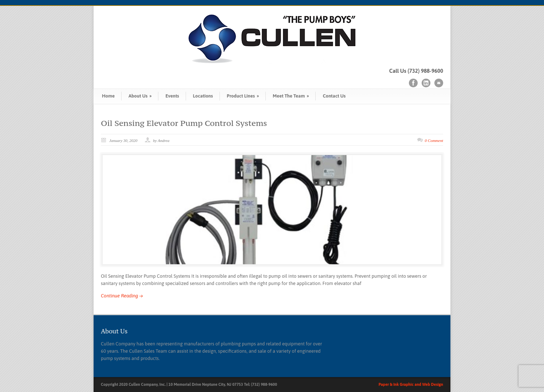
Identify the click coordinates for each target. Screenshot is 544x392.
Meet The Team (291, 96)
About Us (140, 96)
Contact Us (334, 96)
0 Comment (434, 140)
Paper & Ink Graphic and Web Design (411, 384)
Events (172, 96)
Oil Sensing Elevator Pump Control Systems (184, 123)
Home (108, 96)
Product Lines (243, 96)
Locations (203, 96)
